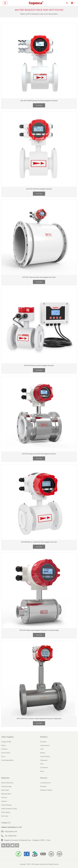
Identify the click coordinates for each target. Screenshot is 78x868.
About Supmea (7, 737)
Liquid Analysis (45, 745)
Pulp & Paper (5, 790)
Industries (5, 778)
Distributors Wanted (46, 790)
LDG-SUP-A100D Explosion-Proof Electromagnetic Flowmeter (39, 101)
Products (44, 737)
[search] (67, 3)
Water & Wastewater (7, 783)
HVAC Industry (6, 812)
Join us (3, 757)
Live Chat (39, 105)
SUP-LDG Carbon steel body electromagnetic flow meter (39, 277)
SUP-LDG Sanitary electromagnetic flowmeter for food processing (39, 630)
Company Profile (6, 742)
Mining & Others (6, 794)
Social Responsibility (7, 760)
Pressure (43, 753)
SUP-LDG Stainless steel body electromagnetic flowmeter (39, 454)
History (3, 745)
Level (42, 749)
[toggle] (5, 3)
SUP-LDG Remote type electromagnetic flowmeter (39, 366)
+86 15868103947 (11, 836)
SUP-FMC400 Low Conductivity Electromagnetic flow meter (39, 542)
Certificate (4, 749)
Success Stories (6, 753)
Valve (42, 764)
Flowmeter (43, 742)
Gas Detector (44, 768)
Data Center (5, 816)
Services (44, 778)
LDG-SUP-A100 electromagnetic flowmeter (39, 189)
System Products (45, 757)
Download (43, 786)
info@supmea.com (11, 831)
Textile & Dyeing (6, 805)
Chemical (4, 801)
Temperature (44, 760)
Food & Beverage (6, 786)
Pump (42, 771)
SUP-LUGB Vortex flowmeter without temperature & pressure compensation (39, 719)
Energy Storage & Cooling (9, 809)
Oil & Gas (4, 798)
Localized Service (45, 783)
